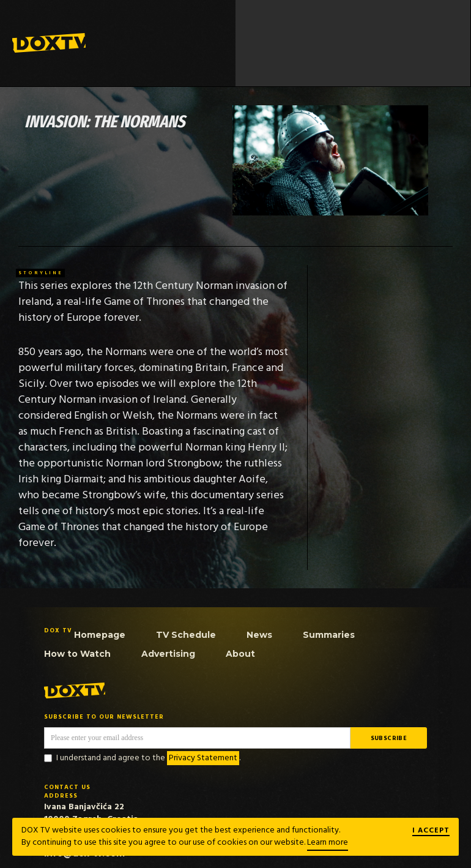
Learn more (328, 843)
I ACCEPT (431, 831)
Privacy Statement (203, 758)
